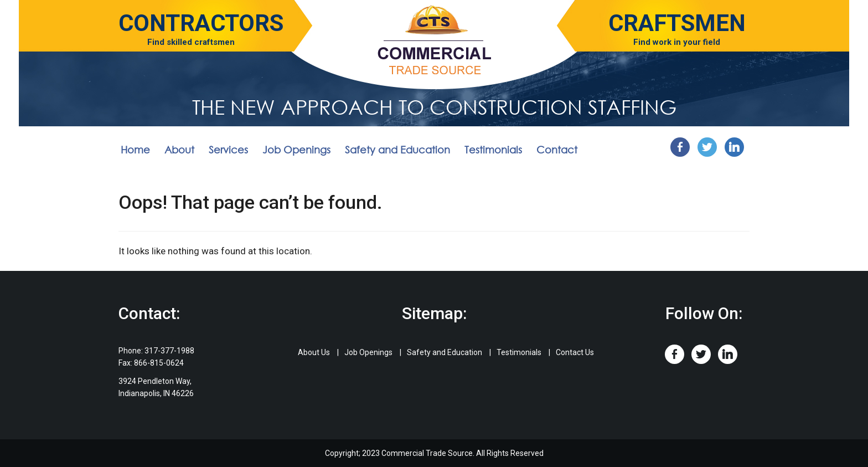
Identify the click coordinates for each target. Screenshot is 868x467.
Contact (557, 150)
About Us (314, 352)
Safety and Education (397, 150)
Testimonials (493, 150)
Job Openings (296, 150)
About (179, 150)
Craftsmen (677, 23)
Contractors (201, 23)
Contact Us (575, 352)
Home (135, 150)
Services (228, 150)
